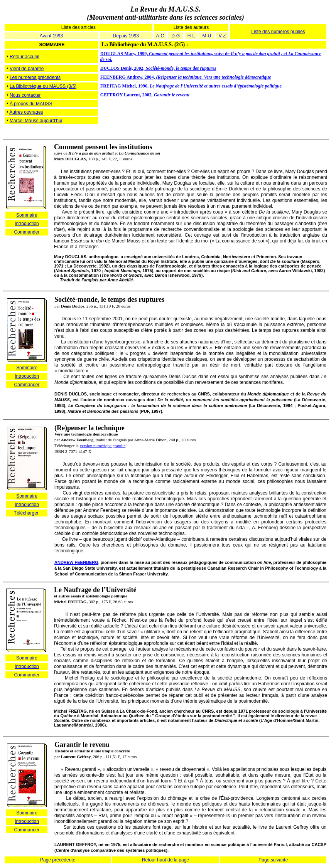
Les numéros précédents (35, 77)
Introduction (27, 224)
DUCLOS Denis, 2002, (158, 68)
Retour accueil (24, 57)
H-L (191, 36)
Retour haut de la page (165, 860)
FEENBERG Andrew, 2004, (186, 77)
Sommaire (27, 215)
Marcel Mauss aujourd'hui (36, 121)
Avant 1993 (52, 36)
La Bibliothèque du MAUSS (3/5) (43, 86)
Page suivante (273, 860)
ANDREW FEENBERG (76, 562)
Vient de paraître (27, 69)
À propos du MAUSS (31, 104)
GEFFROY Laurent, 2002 (145, 95)
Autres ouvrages (26, 112)
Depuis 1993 (126, 36)
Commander (27, 232)
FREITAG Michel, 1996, (192, 86)
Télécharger (26, 513)
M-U (207, 36)
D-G (176, 36)
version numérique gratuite (103, 446)
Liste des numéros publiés (278, 32)
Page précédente (58, 860)
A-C (160, 36)
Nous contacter (25, 95)
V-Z (222, 36)
